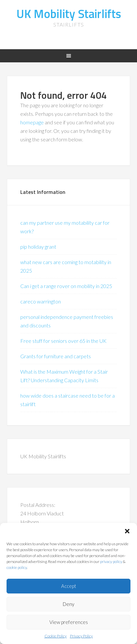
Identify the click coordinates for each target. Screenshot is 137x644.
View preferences (69, 622)
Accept (69, 586)
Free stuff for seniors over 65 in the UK (63, 341)
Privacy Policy (81, 636)
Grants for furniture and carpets (56, 356)
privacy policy (111, 561)
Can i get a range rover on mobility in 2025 (66, 286)
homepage (32, 122)
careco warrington (41, 301)
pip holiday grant (38, 247)
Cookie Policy (56, 636)
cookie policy (17, 567)
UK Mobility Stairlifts (69, 14)
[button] (127, 531)
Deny (68, 604)
